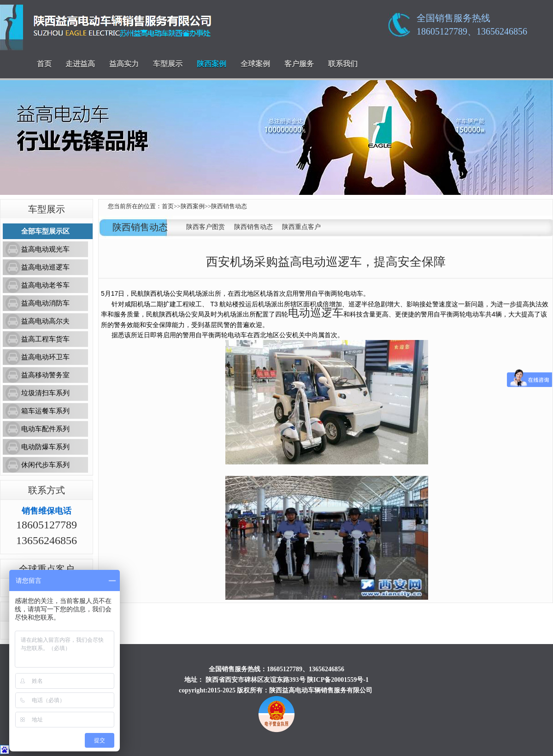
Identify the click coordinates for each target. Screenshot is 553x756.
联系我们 (343, 64)
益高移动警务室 (45, 375)
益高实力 (124, 64)
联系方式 (47, 490)
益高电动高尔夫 (45, 321)
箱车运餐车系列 (45, 411)
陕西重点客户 (301, 227)
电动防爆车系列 (45, 447)
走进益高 (80, 64)
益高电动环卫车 (45, 357)
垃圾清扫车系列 (45, 393)
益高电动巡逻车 (45, 267)
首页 (44, 64)
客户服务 (299, 64)
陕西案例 (212, 64)
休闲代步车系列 (45, 465)
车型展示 (168, 64)
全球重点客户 (47, 569)
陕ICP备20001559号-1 (338, 680)
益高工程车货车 (45, 339)
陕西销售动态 (229, 206)
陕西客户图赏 (206, 227)
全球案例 (255, 64)
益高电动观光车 (45, 249)
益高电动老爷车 (45, 285)
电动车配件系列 (45, 429)
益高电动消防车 (45, 303)
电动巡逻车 (316, 313)
